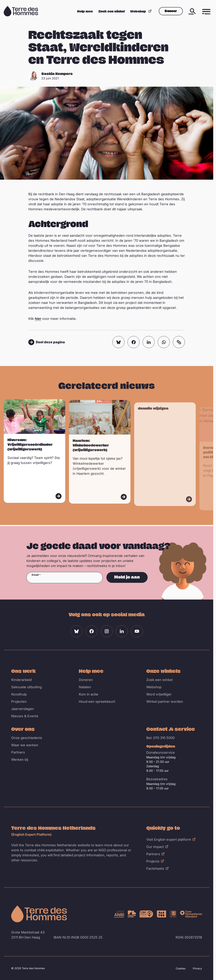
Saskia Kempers (57, 74)
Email (35, 575)
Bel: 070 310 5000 (160, 738)
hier (38, 319)
